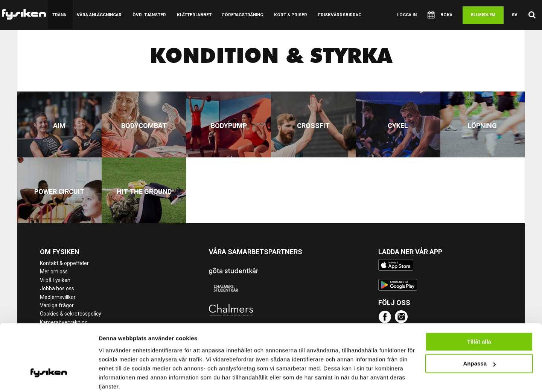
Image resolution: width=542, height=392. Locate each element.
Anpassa (479, 333)
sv (515, 15)
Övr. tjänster (148, 15)
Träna (59, 15)
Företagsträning (238, 15)
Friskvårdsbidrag (333, 15)
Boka (441, 15)
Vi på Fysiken (55, 280)
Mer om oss (54, 272)
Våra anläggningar (99, 15)
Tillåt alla (479, 312)
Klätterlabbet (191, 15)
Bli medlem (484, 15)
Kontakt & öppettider (64, 263)
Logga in (409, 15)
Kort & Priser (285, 15)
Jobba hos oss (57, 288)
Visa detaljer (115, 377)
